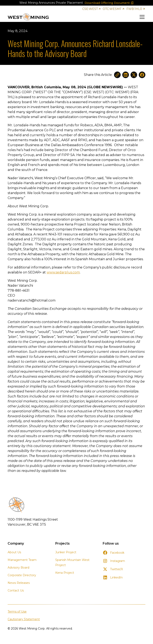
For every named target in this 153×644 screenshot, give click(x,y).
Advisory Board (18, 568)
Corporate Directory (22, 575)
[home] (28, 17)
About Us (14, 552)
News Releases (19, 583)
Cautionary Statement (24, 619)
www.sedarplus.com (63, 272)
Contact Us (16, 590)
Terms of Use (17, 612)
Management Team (22, 560)
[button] (141, 17)
